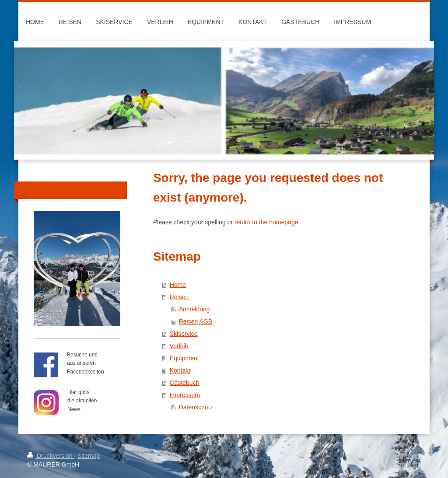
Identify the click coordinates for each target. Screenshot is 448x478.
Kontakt (180, 370)
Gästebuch (185, 383)
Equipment (184, 358)
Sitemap (89, 456)
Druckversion (51, 456)
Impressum (185, 395)
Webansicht (405, 464)
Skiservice (184, 334)
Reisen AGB (196, 321)
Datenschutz (196, 407)
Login (413, 456)
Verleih (179, 346)
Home (178, 285)
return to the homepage (266, 222)
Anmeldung (194, 309)
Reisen (179, 297)
